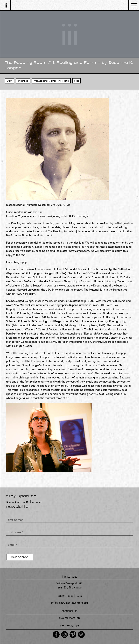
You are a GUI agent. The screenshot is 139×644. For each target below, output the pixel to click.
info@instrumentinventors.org (69, 603)
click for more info (70, 618)
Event (9, 81)
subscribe (20, 557)
